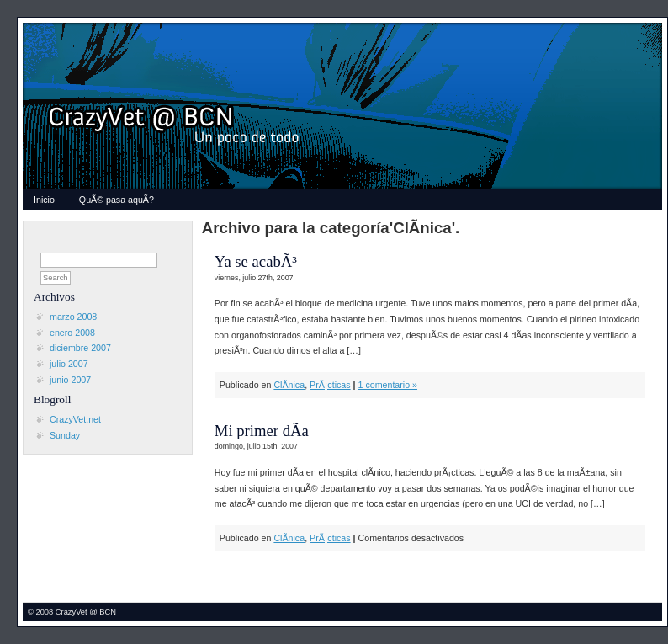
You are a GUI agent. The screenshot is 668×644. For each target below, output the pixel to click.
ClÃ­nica (289, 385)
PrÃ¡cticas (330, 385)
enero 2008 (72, 333)
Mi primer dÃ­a (262, 431)
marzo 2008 (73, 317)
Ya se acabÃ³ (256, 261)
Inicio (44, 200)
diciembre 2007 (80, 348)
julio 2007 (69, 364)
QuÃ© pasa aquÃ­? (117, 200)
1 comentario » (388, 385)
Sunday (65, 435)
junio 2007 (70, 380)
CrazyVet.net (75, 419)
